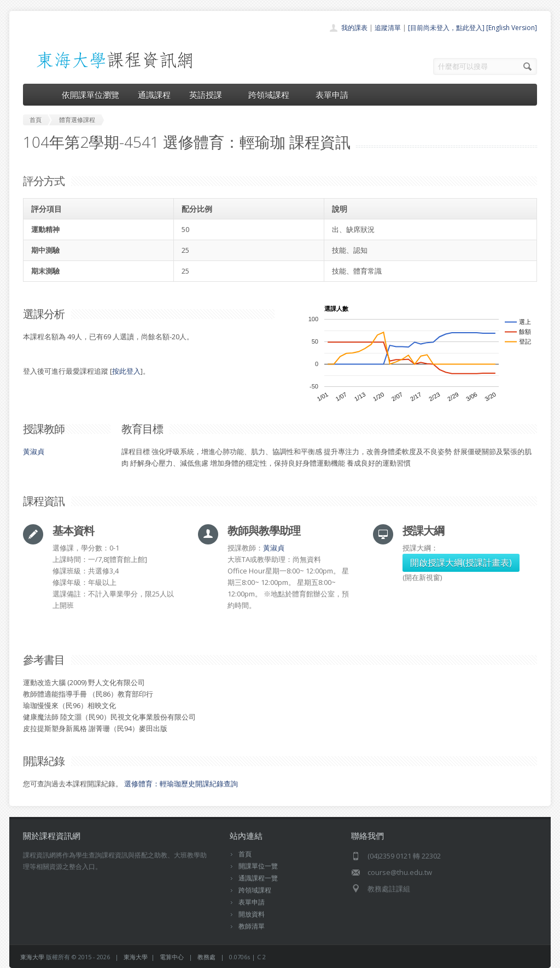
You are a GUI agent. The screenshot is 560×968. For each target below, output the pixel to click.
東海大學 (32, 957)
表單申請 (332, 95)
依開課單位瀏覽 (91, 95)
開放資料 (252, 914)
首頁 (245, 854)
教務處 (206, 957)
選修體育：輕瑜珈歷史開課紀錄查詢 (181, 784)
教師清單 (252, 926)
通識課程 (154, 95)
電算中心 (172, 957)
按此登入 (126, 371)
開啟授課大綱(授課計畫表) (461, 563)
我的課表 (354, 28)
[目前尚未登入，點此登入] (446, 28)
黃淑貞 (34, 451)
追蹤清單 (388, 28)
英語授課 (209, 95)
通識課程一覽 (258, 878)
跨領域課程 (273, 95)
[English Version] (512, 28)
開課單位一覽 (258, 866)
